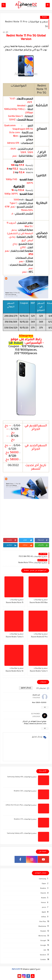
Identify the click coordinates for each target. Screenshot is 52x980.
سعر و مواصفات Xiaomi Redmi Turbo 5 (39, 670)
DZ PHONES (36, 714)
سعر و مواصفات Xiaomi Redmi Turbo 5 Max (15, 636)
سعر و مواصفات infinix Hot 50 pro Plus (21, 805)
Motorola (42, 936)
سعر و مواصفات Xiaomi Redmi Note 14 (14, 670)
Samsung (42, 879)
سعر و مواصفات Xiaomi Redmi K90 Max (39, 601)
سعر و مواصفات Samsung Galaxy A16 (22, 777)
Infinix (44, 917)
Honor (44, 903)
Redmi (45, 17)
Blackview (42, 927)
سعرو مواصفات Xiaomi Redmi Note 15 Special (15, 602)
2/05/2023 (36, 717)
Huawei (43, 931)
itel (45, 950)
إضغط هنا (16, 343)
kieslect (43, 955)
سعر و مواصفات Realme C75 (25, 819)
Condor (43, 960)
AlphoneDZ (16, 969)
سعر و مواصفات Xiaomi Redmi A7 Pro (39, 636)
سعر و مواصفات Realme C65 (25, 791)
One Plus (43, 922)
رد (45, 707)
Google (43, 946)
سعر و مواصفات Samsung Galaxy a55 (22, 833)
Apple (44, 912)
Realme (43, 889)
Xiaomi (43, 893)
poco (44, 908)
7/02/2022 (36, 698)
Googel (43, 941)
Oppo (44, 884)
